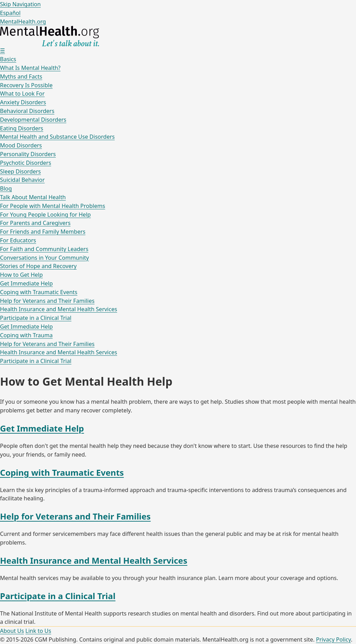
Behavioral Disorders (27, 111)
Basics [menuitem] (8, 59)
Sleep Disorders (21, 171)
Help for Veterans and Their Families (47, 301)
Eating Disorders (22, 128)
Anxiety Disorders (23, 102)
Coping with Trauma (26, 335)
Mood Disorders (21, 145)
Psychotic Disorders (26, 163)
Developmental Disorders (33, 120)
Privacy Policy (333, 639)
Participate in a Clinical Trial (36, 318)
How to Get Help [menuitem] (21, 275)
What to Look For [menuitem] (22, 94)
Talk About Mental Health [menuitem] (33, 197)
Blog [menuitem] (6, 188)
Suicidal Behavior (22, 180)
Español (10, 13)
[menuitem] (178, 72)
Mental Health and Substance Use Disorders (57, 137)
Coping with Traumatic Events (39, 292)
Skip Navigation (20, 4)
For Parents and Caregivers (35, 223)
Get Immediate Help (26, 283)
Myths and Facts (21, 77)
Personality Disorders (28, 154)
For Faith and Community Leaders (44, 249)
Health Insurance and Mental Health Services (59, 309)
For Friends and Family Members (43, 232)
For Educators (18, 240)
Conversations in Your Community (44, 258)
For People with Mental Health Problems (52, 206)
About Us (12, 631)
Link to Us (38, 631)
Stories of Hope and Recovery (38, 266)
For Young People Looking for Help (45, 215)
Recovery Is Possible (26, 85)
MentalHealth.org (23, 22)
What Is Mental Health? (30, 68)
